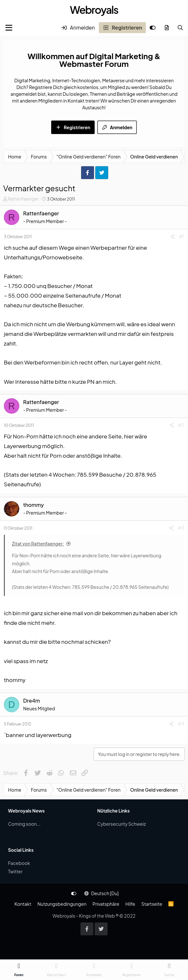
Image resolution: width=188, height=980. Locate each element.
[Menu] (9, 28)
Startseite (152, 904)
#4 (181, 724)
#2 (181, 425)
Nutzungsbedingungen (62, 904)
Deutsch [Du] (101, 893)
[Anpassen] (153, 28)
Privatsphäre (106, 904)
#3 (181, 528)
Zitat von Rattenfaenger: (38, 544)
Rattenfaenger (23, 199)
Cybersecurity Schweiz (122, 824)
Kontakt (23, 904)
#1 (182, 236)
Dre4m (32, 701)
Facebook (19, 863)
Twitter (15, 871)
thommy (33, 505)
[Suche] (180, 28)
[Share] (173, 236)
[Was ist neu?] (167, 28)
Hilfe (130, 904)
